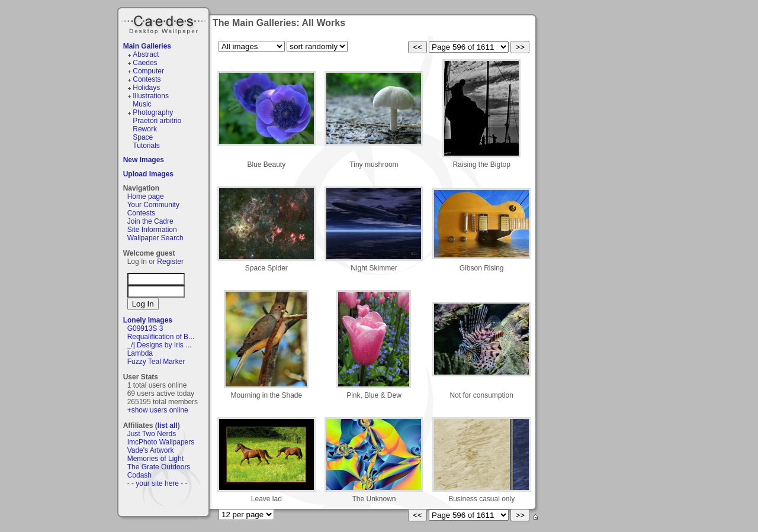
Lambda (140, 353)
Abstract (146, 54)
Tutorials (146, 146)
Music (142, 104)
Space (143, 137)
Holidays (146, 88)
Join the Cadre (150, 221)
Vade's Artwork (151, 450)
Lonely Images (148, 320)
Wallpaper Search (155, 238)
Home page (146, 196)
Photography (153, 112)
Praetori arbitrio (157, 121)
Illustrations (151, 96)
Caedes (165, 23)
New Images (144, 160)
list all (168, 425)
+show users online (158, 410)
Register (170, 262)
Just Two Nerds (152, 434)
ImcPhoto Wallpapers (161, 442)
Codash (139, 475)
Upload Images (148, 174)
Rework (145, 129)
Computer (148, 71)
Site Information (152, 230)
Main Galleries (147, 46)
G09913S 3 (145, 328)
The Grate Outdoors (159, 467)
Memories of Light (155, 459)
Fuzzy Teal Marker (156, 362)
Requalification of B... (161, 337)
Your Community (153, 205)
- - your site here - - (158, 483)
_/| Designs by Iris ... (160, 345)
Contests (147, 79)
